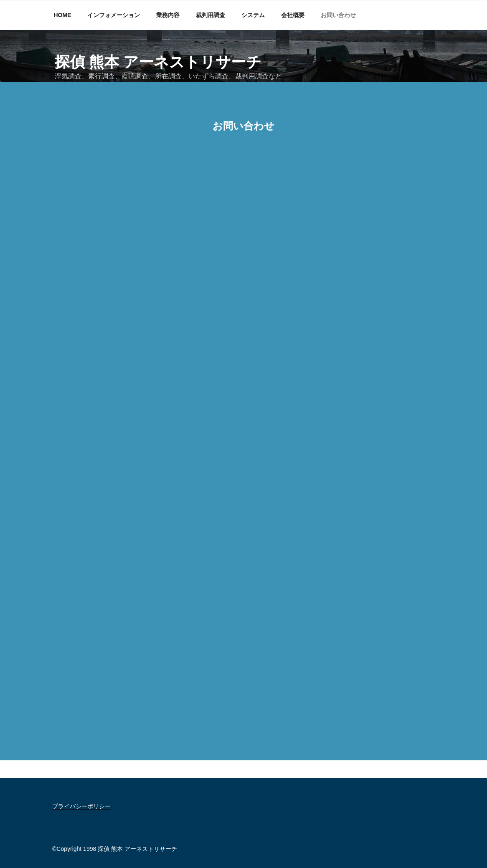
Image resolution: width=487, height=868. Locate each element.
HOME (63, 15)
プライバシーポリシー (81, 806)
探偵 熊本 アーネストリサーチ (158, 62)
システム (253, 15)
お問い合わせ (338, 15)
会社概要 (293, 15)
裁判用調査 (211, 15)
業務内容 (168, 15)
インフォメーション (114, 15)
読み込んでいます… (243, 442)
